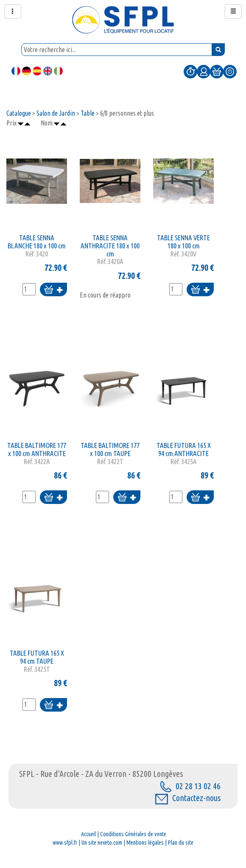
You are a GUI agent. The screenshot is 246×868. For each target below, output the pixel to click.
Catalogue (19, 113)
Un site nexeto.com (102, 843)
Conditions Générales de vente (133, 834)
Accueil (88, 834)
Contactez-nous (188, 798)
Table (88, 113)
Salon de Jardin (56, 113)
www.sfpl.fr (65, 843)
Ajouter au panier (53, 290)
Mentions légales (145, 843)
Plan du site (181, 843)
